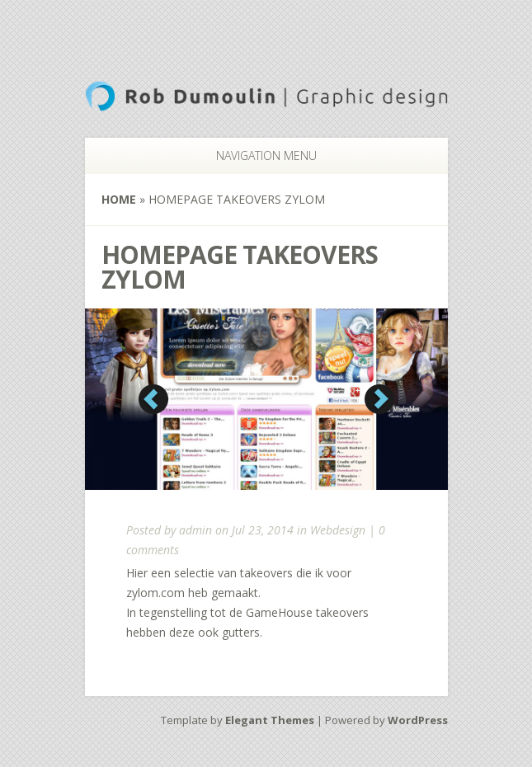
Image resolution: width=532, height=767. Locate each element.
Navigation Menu (256, 155)
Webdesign (338, 530)
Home (119, 199)
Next (379, 400)
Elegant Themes (270, 720)
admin (195, 530)
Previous (154, 400)
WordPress (418, 720)
